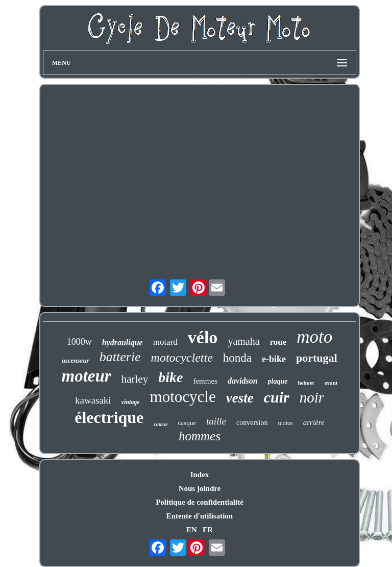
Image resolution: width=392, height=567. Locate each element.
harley (135, 379)
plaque (278, 381)
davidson (243, 381)
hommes (200, 436)
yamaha (243, 341)
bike (170, 377)
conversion (252, 423)
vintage (131, 402)
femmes (205, 381)
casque (187, 423)
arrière (314, 422)
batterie (120, 357)
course (161, 424)
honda (237, 358)
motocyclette (182, 358)
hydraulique (122, 342)
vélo (203, 337)
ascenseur (75, 360)
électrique (109, 417)
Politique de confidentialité (200, 502)
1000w (79, 342)
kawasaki (93, 400)
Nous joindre (200, 488)
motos (285, 423)
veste (240, 398)
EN (192, 530)
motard (165, 342)
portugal (317, 358)
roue (278, 342)
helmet (306, 383)
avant (331, 383)
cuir (277, 397)
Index (200, 475)
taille (216, 421)
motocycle (183, 397)
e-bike (274, 359)
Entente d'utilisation (200, 516)
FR (208, 530)
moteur (87, 376)
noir (312, 397)
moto (314, 337)
